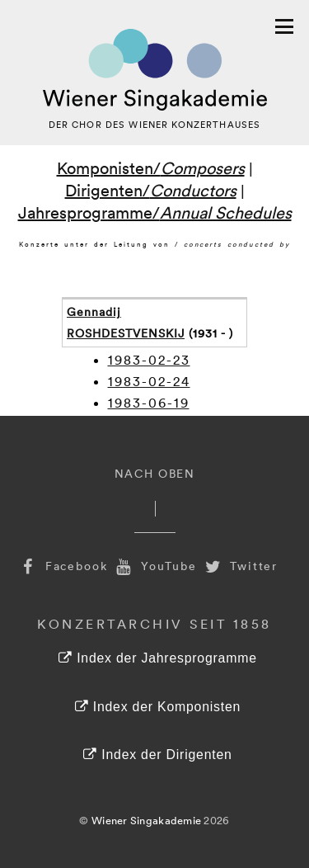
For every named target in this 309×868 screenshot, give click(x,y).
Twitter (240, 566)
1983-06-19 (149, 403)
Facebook (63, 566)
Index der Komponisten (158, 707)
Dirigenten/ (151, 190)
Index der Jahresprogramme (158, 658)
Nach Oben (155, 473)
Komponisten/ (151, 167)
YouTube (155, 566)
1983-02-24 (149, 381)
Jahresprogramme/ (155, 212)
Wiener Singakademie (146, 820)
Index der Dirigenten (157, 755)
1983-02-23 (149, 360)
